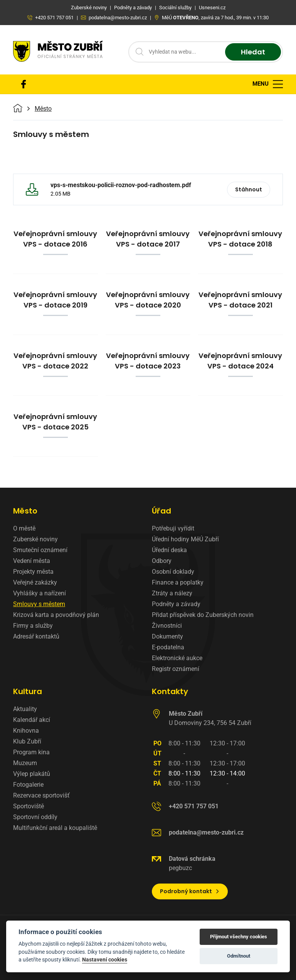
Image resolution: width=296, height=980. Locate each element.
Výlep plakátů (32, 774)
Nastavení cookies (105, 960)
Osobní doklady (173, 572)
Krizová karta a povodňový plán (56, 615)
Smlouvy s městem (39, 604)
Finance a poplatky (178, 582)
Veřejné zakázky (35, 582)
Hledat (253, 52)
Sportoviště (29, 806)
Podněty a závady (176, 604)
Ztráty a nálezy (172, 593)
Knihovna (26, 731)
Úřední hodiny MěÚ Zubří (185, 539)
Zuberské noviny (35, 539)
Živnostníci (167, 626)
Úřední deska (169, 550)
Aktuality (25, 709)
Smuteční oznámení (40, 550)
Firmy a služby (33, 626)
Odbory (162, 561)
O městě (24, 528)
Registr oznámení (176, 669)
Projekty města (33, 572)
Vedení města (32, 561)
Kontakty (170, 691)
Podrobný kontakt (190, 891)
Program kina (31, 752)
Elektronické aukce (177, 658)
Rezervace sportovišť (41, 795)
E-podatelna (168, 647)
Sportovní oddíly (35, 817)
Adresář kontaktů (36, 636)
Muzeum (25, 763)
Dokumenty (167, 636)
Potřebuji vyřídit (173, 528)
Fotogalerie (28, 785)
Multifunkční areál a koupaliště (55, 828)
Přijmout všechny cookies (239, 937)
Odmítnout (239, 956)
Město (43, 109)
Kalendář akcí (32, 720)
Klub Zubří (27, 741)
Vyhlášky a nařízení (40, 593)
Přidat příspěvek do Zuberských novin (203, 615)
